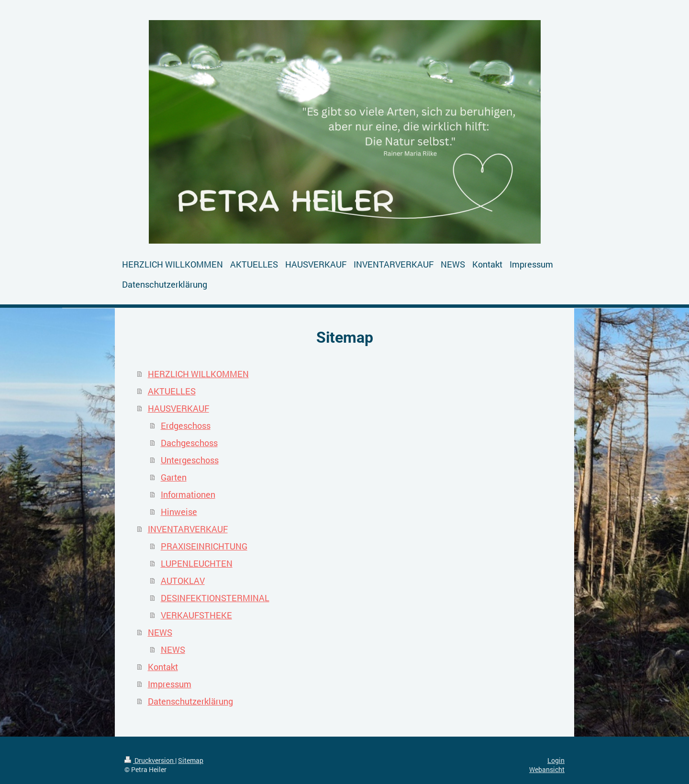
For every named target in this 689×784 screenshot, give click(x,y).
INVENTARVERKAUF (188, 529)
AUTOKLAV (183, 581)
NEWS (160, 632)
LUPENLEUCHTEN (197, 563)
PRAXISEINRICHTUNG (204, 546)
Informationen (188, 494)
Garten (174, 477)
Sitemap (191, 760)
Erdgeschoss (186, 426)
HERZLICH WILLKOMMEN (198, 374)
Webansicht (547, 769)
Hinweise (179, 512)
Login (556, 760)
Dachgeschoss (189, 443)
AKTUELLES (172, 391)
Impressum (170, 684)
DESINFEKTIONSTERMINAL (215, 598)
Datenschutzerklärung (190, 701)
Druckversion (150, 760)
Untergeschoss (190, 460)
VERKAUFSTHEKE (196, 615)
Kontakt (163, 667)
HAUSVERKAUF (178, 408)
